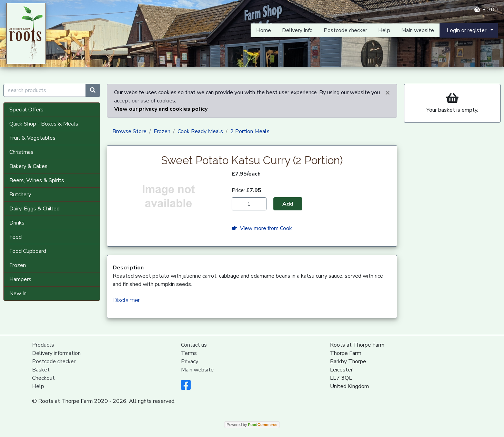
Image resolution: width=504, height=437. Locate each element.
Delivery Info (297, 30)
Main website (418, 30)
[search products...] (45, 90)
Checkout (43, 378)
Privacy (190, 361)
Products (43, 345)
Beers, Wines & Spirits (37, 180)
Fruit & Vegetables (32, 138)
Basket (41, 370)
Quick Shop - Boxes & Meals (44, 124)
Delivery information (56, 353)
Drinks (17, 223)
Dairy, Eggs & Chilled (34, 209)
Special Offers (26, 110)
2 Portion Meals (250, 131)
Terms (189, 353)
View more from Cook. (262, 228)
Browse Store (129, 131)
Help (384, 30)
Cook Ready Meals (200, 131)
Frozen (18, 265)
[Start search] (93, 90)
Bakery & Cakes (28, 166)
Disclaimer (126, 300)
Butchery (20, 195)
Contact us (194, 345)
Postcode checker (345, 30)
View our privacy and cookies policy (161, 109)
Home (264, 30)
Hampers (20, 279)
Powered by (252, 425)
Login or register (467, 30)
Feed (16, 237)
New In (18, 294)
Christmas (21, 152)
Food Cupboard (28, 251)
